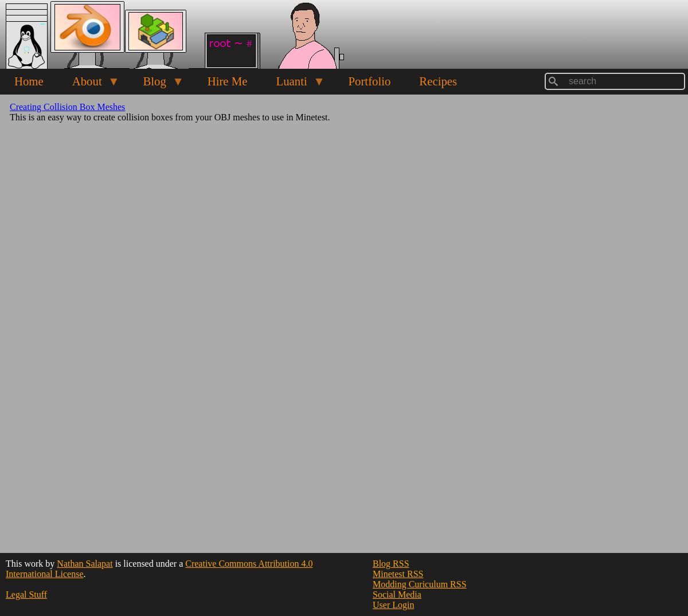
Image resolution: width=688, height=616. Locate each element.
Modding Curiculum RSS (420, 584)
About (89, 84)
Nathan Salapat (85, 564)
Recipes (438, 81)
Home (29, 81)
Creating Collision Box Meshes (67, 107)
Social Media (397, 595)
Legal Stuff (26, 595)
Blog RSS (391, 564)
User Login (393, 605)
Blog (156, 84)
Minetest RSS (398, 574)
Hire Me (228, 81)
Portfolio (369, 81)
